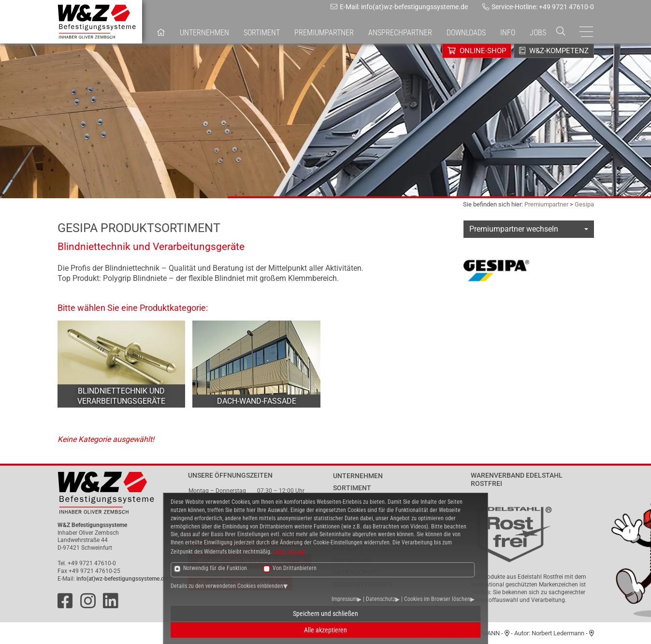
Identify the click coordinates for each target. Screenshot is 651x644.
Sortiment (262, 33)
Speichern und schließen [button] (325, 614)
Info (508, 33)
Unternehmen (204, 33)
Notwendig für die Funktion (215, 568)
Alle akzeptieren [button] (325, 630)
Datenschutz (381, 599)
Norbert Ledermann (558, 633)
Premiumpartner (546, 204)
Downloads (466, 33)
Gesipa (584, 204)
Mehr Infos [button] (287, 552)
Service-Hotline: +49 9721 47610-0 (538, 7)
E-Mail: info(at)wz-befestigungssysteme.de (399, 7)
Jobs (538, 33)
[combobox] (529, 229)
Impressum (344, 599)
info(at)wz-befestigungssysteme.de (122, 579)
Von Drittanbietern (295, 568)
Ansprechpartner (400, 33)
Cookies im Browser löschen (437, 599)
